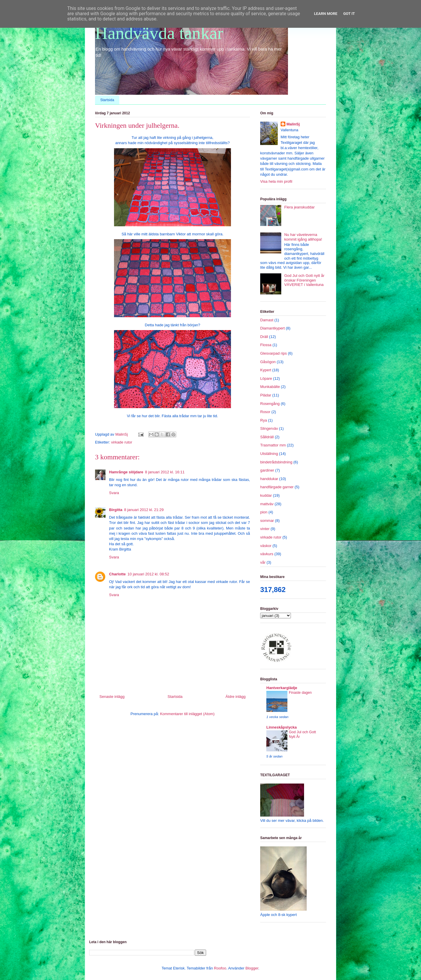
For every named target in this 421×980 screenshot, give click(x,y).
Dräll (264, 337)
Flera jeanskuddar (299, 207)
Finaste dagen (300, 693)
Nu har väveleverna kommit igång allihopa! (303, 237)
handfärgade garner (277, 487)
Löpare (266, 378)
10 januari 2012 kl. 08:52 (148, 574)
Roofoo (220, 968)
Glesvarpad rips (274, 353)
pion (264, 512)
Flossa (266, 345)
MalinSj (293, 124)
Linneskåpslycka (282, 727)
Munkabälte (270, 387)
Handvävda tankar (159, 33)
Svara (114, 493)
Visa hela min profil (276, 181)
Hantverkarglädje (282, 688)
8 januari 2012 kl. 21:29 (144, 510)
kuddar (266, 495)
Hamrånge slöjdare (126, 472)
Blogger (252, 968)
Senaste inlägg (112, 697)
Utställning (269, 454)
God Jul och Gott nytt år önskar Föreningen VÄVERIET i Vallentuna (304, 280)
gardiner (267, 470)
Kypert (266, 370)
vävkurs (267, 554)
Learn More (326, 14)
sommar (267, 521)
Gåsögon (268, 362)
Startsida (107, 100)
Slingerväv (269, 428)
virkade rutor (122, 442)
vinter (265, 529)
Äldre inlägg (235, 697)
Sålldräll (267, 437)
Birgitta (116, 510)
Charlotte (117, 574)
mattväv (267, 504)
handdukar (269, 479)
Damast (267, 320)
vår (263, 562)
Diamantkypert (272, 328)
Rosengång (270, 404)
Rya (264, 420)
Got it (349, 14)
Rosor (265, 412)
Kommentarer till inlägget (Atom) (187, 714)
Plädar (266, 395)
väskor (266, 546)
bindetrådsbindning (276, 462)
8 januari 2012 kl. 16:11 (165, 472)
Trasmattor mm (273, 445)
